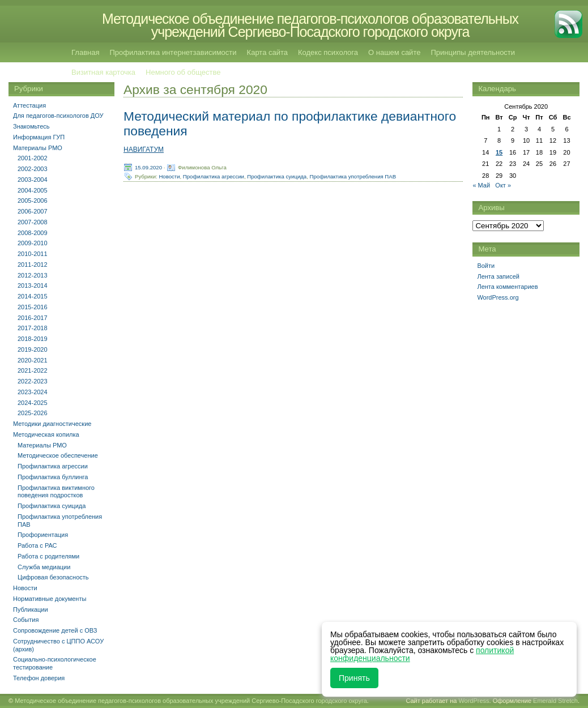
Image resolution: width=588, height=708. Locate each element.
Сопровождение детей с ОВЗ (55, 630)
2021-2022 (33, 370)
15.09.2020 (148, 167)
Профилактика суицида (277, 176)
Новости (169, 176)
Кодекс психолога (328, 52)
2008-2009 (33, 233)
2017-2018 (33, 328)
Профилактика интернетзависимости (173, 52)
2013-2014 (33, 285)
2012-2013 (33, 275)
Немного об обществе (183, 72)
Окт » (503, 185)
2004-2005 (33, 190)
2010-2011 (33, 254)
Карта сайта (267, 52)
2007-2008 (33, 222)
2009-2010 (33, 243)
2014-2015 (33, 296)
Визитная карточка (103, 72)
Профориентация (43, 535)
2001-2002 (33, 158)
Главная (85, 52)
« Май (481, 185)
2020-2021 (33, 360)
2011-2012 (33, 265)
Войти (486, 266)
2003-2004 (33, 180)
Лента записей (498, 276)
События (26, 620)
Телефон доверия (39, 678)
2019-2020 (33, 349)
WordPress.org (498, 297)
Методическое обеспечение (58, 455)
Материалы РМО (38, 148)
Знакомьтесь (31, 126)
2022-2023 (33, 381)
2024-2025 (33, 403)
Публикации (31, 609)
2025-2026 (33, 413)
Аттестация (29, 105)
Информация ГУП (39, 137)
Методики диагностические (52, 424)
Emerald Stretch (555, 701)
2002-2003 (33, 169)
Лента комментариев (507, 287)
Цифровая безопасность (53, 577)
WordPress (474, 701)
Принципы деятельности (473, 52)
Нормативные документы (50, 599)
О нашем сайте (394, 52)
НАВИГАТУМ (144, 150)
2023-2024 (33, 392)
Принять (354, 678)
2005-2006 (33, 201)
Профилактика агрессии (214, 176)
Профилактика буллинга (53, 477)
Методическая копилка (46, 434)
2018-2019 (33, 339)
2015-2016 (33, 307)
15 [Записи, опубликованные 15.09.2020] (499, 152)
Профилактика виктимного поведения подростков (56, 492)
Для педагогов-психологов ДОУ (58, 116)
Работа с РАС (37, 545)
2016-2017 (33, 318)
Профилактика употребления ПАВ (353, 176)
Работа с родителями (48, 556)
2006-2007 (33, 211)
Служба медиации (44, 567)
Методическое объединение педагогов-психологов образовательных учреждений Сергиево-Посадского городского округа (310, 25)
